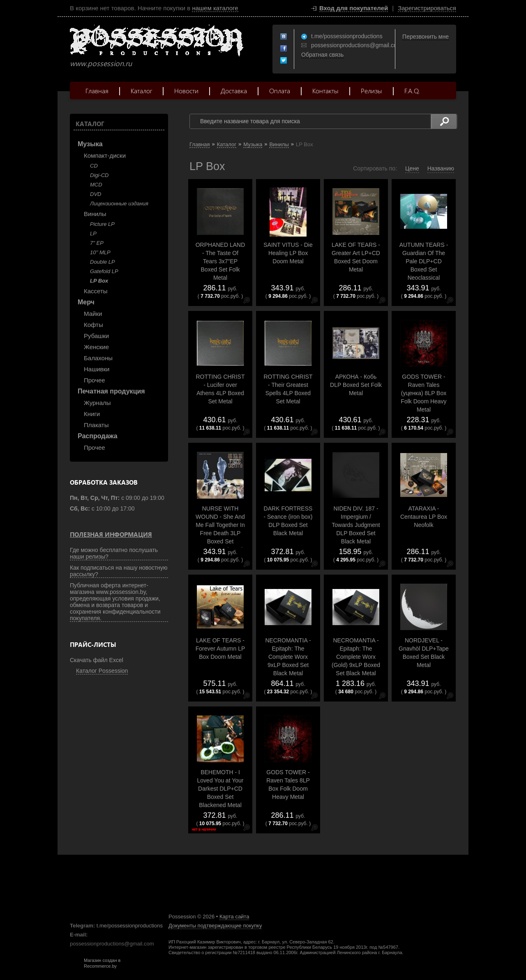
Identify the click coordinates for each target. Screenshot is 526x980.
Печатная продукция (111, 391)
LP (93, 233)
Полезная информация (111, 534)
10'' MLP (100, 252)
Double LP (103, 262)
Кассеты (96, 291)
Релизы (371, 91)
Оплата (280, 91)
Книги (92, 414)
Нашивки (97, 369)
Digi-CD (99, 175)
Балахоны (98, 358)
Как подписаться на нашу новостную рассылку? (119, 571)
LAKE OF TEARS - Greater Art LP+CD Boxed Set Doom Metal (356, 257)
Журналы (97, 403)
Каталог (141, 91)
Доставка (234, 91)
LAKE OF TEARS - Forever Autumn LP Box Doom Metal (220, 649)
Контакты (325, 91)
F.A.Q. (412, 91)
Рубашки (96, 336)
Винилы (95, 214)
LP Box (99, 281)
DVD (96, 194)
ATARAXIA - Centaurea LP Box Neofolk (424, 517)
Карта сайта (234, 917)
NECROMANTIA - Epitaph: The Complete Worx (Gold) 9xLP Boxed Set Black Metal (356, 657)
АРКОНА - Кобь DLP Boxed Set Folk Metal (356, 385)
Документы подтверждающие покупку (215, 926)
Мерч (86, 302)
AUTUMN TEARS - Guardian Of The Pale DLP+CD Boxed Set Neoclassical (424, 261)
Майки (93, 314)
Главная (97, 91)
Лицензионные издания (119, 204)
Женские (96, 347)
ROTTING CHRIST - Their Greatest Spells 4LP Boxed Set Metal (288, 389)
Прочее (95, 380)
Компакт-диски (105, 155)
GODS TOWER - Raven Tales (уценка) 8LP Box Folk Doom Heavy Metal (423, 393)
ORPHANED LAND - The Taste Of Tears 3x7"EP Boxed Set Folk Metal (220, 261)
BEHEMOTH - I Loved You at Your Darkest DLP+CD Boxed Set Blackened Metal (220, 789)
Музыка (90, 144)
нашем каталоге (215, 8)
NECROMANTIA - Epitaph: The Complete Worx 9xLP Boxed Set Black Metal (288, 657)
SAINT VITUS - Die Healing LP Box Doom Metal (288, 253)
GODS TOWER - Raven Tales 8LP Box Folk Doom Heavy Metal (288, 784)
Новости (186, 91)
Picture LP (102, 224)
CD (94, 166)
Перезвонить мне (426, 37)
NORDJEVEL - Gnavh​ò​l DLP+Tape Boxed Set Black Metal (424, 653)
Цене (412, 168)
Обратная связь (322, 55)
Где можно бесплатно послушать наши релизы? (114, 553)
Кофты (93, 325)
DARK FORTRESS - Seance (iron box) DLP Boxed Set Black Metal (288, 521)
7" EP (97, 243)
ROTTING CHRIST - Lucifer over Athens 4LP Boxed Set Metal (220, 389)
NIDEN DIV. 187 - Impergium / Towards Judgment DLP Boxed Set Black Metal (356, 525)
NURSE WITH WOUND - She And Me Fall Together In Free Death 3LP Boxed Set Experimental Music (220, 529)
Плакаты (96, 425)
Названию (441, 168)
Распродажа (98, 436)
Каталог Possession (102, 671)
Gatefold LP (104, 271)
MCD (96, 185)
